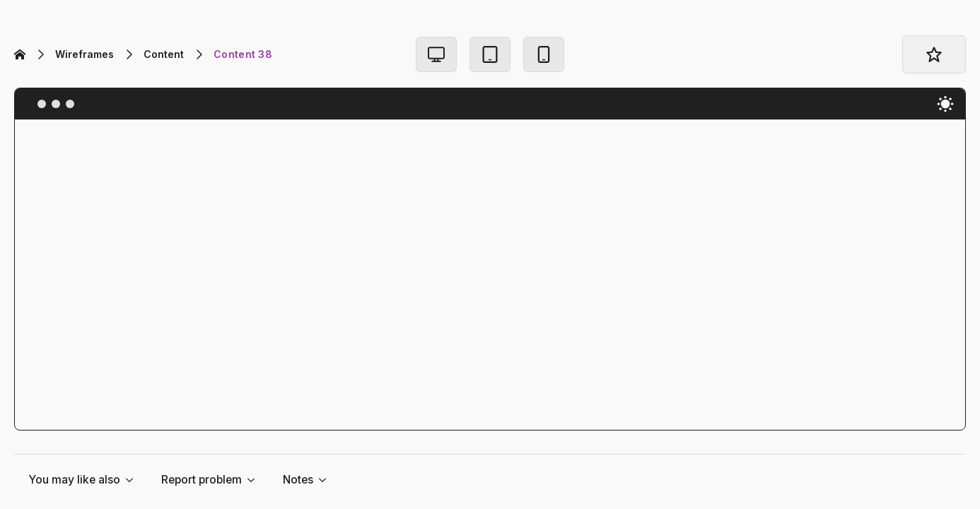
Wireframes (84, 54)
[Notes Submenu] (327, 480)
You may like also (74, 480)
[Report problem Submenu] (255, 480)
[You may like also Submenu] (134, 480)
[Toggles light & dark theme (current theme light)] (945, 104)
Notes (298, 480)
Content (164, 54)
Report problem (202, 480)
